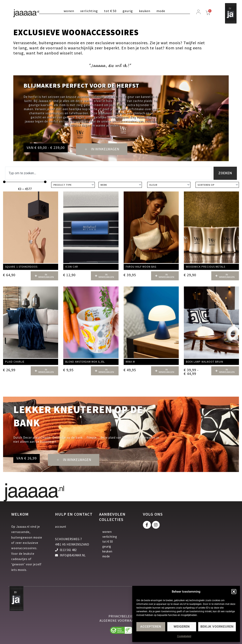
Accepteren (151, 627)
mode (161, 11)
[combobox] (109, 173)
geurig (128, 11)
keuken (145, 11)
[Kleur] (169, 185)
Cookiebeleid (184, 636)
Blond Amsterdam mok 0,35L (85, 362)
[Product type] (73, 185)
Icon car (72, 267)
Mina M (130, 362)
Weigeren (182, 627)
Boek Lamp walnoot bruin (205, 362)
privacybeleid (121, 616)
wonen (69, 11)
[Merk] (120, 185)
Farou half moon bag (141, 267)
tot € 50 (110, 11)
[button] (234, 592)
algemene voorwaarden (121, 620)
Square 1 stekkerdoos (21, 267)
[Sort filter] (217, 185)
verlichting (89, 11)
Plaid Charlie (15, 362)
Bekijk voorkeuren (217, 627)
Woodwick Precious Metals (206, 267)
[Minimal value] (25, 182)
